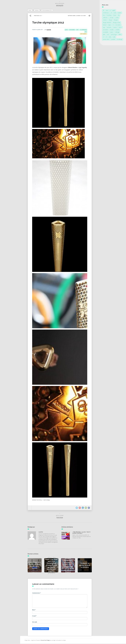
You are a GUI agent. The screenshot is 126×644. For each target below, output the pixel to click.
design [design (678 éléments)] (110, 20)
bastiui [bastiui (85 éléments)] (120, 13)
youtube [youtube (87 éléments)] (113, 40)
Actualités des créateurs (12, 30)
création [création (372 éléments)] (105, 20)
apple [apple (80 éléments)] (114, 11)
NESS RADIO (8, 50)
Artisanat (39, 11)
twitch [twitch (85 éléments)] (120, 35)
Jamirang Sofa (62, 6)
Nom (36, 610)
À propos (7, 42)
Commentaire (38, 593)
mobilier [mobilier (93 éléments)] (118, 30)
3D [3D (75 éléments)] (103, 11)
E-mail (36, 616)
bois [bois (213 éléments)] (104, 15)
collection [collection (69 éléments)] (105, 18)
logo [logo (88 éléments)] (104, 28)
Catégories (7, 38)
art (79, 30)
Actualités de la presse (11, 26)
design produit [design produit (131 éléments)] (117, 23)
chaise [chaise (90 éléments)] (115, 15)
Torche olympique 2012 (50, 23)
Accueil (32, 11)
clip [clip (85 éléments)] (119, 15)
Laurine (51, 30)
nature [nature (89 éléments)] (112, 32)
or (88, 32)
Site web (37, 622)
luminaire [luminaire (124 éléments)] (109, 28)
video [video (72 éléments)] (110, 37)
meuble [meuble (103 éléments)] (112, 30)
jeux (68, 30)
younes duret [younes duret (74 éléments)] (106, 40)
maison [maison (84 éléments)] (115, 28)
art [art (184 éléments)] (111, 13)
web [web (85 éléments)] (114, 37)
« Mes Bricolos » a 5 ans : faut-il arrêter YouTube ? (83, 533)
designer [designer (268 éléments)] (116, 20)
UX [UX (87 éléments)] (106, 37)
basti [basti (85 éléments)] (115, 13)
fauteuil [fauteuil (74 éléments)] (105, 25)
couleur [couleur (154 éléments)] (117, 18)
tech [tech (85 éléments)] (108, 35)
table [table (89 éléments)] (104, 35)
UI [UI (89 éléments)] (103, 37)
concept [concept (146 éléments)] (111, 18)
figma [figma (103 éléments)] (110, 25)
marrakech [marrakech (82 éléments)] (105, 30)
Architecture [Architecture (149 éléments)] (106, 13)
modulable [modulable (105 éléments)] (106, 32)
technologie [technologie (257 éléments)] (114, 35)
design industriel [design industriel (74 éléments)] (107, 23)
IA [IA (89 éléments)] (113, 25)
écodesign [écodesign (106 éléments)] (120, 40)
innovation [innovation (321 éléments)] (118, 25)
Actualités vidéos (9, 34)
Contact (6, 46)
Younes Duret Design (49, 641)
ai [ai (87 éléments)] (110, 11)
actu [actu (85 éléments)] (107, 11)
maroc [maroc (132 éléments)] (120, 28)
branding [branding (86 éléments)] (109, 15)
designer (74, 30)
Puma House (62, 518)
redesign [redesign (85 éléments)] (117, 32)
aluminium (85, 30)
